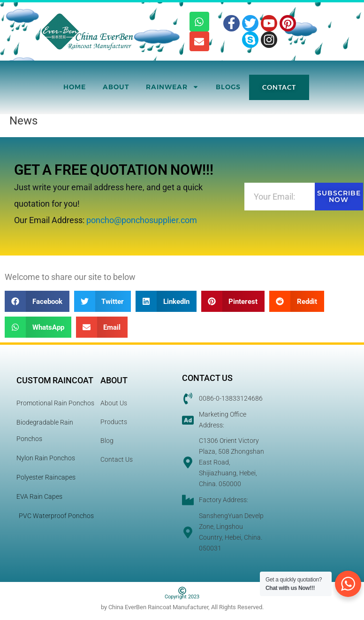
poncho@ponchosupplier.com (142, 220)
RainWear (172, 87)
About (116, 87)
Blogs (228, 87)
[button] (37, 301)
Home (75, 87)
